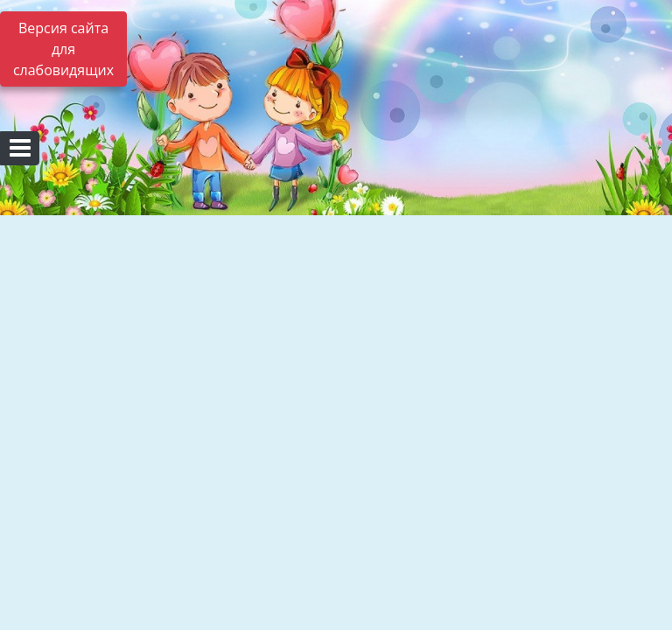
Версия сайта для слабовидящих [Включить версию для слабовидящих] (63, 49)
